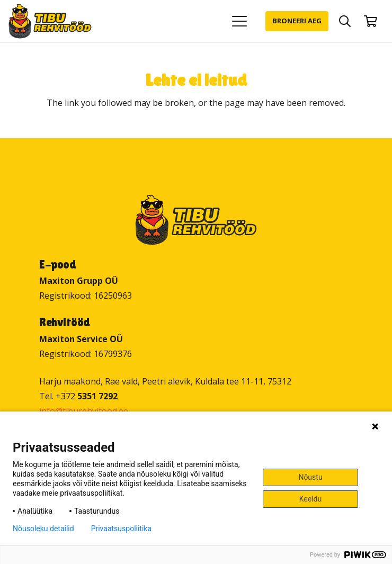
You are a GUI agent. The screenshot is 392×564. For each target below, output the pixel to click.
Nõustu (310, 477)
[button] (239, 21)
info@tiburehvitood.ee (84, 411)
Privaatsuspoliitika (121, 529)
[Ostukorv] (371, 21)
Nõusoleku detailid (43, 529)
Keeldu (310, 499)
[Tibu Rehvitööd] (50, 21)
